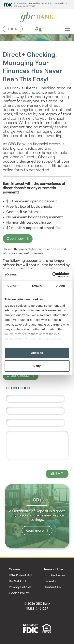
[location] (46, 30)
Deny (37, 366)
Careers (15, 570)
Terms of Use (53, 570)
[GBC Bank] (37, 17)
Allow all (37, 353)
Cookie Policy (19, 593)
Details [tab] (37, 285)
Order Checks (18, 376)
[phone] (53, 30)
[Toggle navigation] (67, 29)
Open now (15, 239)
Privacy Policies (20, 587)
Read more (35, 531)
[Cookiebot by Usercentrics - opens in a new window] (53, 275)
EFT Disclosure (54, 576)
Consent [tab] (13, 285)
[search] (60, 30)
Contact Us (52, 587)
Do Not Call (17, 581)
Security (50, 581)
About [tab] (61, 285)
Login (13, 29)
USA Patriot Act (21, 576)
